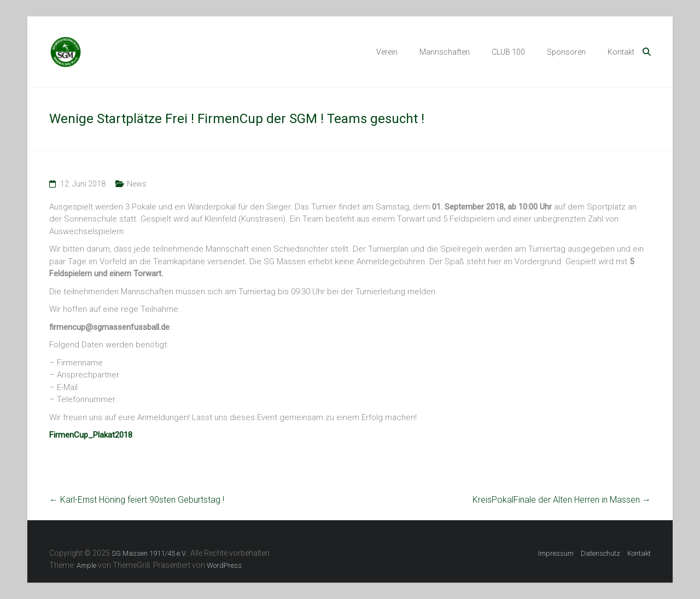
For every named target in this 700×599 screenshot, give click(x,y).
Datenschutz (600, 553)
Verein (387, 52)
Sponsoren (566, 52)
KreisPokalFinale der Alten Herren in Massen (562, 500)
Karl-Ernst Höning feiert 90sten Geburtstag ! (137, 500)
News (137, 184)
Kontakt (621, 52)
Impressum (556, 553)
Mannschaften (445, 52)
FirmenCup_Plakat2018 (91, 435)
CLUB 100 (508, 52)
